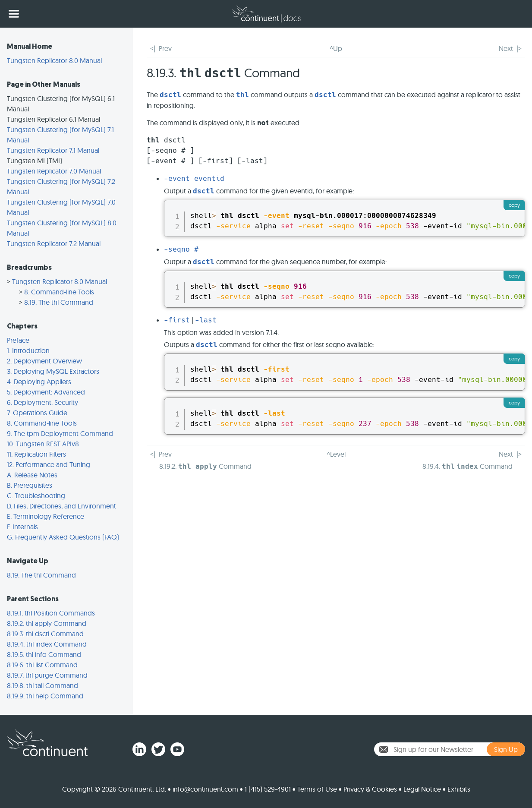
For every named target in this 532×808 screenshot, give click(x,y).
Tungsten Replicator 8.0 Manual (54, 60)
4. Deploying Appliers (39, 382)
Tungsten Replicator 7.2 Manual (54, 243)
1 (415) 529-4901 (268, 789)
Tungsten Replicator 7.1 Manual (53, 150)
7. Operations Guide (37, 413)
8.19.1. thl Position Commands (51, 613)
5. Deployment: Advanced (46, 392)
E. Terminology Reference (46, 516)
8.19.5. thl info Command (44, 654)
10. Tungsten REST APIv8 (43, 444)
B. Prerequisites (30, 485)
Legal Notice (422, 789)
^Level (336, 454)
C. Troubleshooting (36, 496)
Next (506, 48)
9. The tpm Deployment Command (60, 433)
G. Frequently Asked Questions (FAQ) (63, 537)
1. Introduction (28, 350)
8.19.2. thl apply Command (47, 623)
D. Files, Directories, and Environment (61, 506)
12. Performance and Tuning (49, 464)
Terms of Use (317, 789)
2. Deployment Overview (44, 361)
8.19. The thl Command (59, 302)
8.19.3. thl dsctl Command (45, 634)
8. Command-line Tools (59, 292)
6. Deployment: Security (42, 402)
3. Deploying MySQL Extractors (53, 371)
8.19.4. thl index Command (47, 644)
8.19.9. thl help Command (45, 696)
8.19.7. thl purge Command (47, 675)
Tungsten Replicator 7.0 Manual (54, 171)
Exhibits (459, 789)
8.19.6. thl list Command (42, 665)
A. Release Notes (32, 475)
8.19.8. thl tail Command (42, 685)
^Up (336, 48)
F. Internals (22, 527)
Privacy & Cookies (370, 789)
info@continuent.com (205, 789)
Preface (18, 340)
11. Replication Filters (36, 454)
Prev (165, 48)
